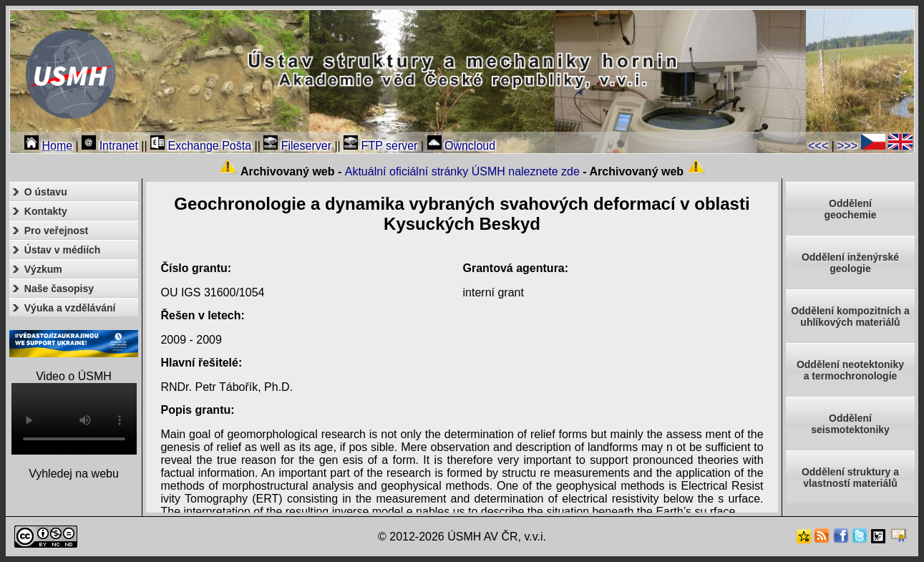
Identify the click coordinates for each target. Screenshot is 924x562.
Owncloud (462, 146)
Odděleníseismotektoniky (850, 424)
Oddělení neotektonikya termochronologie (850, 370)
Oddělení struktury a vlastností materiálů (850, 478)
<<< (818, 146)
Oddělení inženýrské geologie (850, 263)
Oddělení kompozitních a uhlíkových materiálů (850, 316)
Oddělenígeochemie (850, 209)
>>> (847, 146)
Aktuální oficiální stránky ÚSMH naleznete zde (462, 171)
